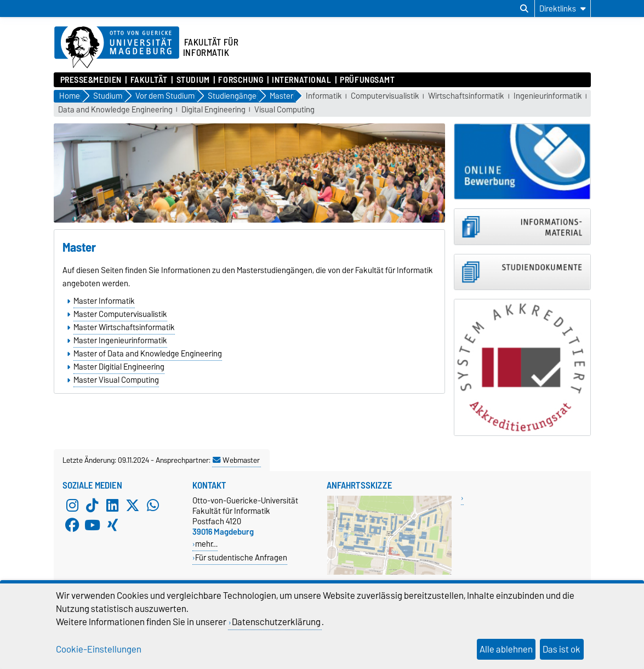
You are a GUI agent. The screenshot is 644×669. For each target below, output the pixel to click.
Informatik (324, 96)
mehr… (206, 544)
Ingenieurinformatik (548, 96)
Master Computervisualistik (120, 314)
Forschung (241, 80)
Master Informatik (104, 301)
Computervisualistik (385, 96)
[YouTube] (92, 525)
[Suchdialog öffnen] (524, 9)
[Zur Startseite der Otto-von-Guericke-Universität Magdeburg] (117, 48)
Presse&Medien (91, 80)
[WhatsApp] (153, 505)
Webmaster (236, 460)
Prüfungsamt (367, 80)
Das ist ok (562, 649)
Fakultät (149, 80)
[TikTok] (92, 505)
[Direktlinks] (563, 8)
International (301, 80)
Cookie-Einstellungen (99, 649)
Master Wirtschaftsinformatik (124, 327)
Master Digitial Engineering (119, 367)
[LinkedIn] (112, 505)
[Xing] (112, 525)
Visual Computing (284, 110)
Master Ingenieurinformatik (120, 341)
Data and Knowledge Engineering (115, 110)
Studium (193, 80)
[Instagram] (72, 505)
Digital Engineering (213, 110)
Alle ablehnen (506, 649)
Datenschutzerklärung (276, 622)
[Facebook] (72, 525)
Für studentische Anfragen (241, 557)
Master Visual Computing (116, 380)
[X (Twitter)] (133, 505)
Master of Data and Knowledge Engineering (148, 354)
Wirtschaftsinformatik (466, 96)
